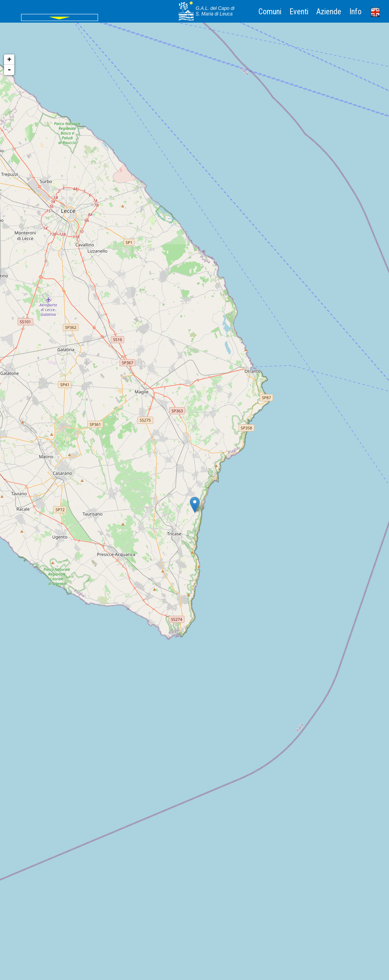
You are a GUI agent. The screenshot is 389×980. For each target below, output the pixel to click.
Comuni (270, 12)
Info (355, 12)
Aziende (329, 12)
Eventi (299, 12)
